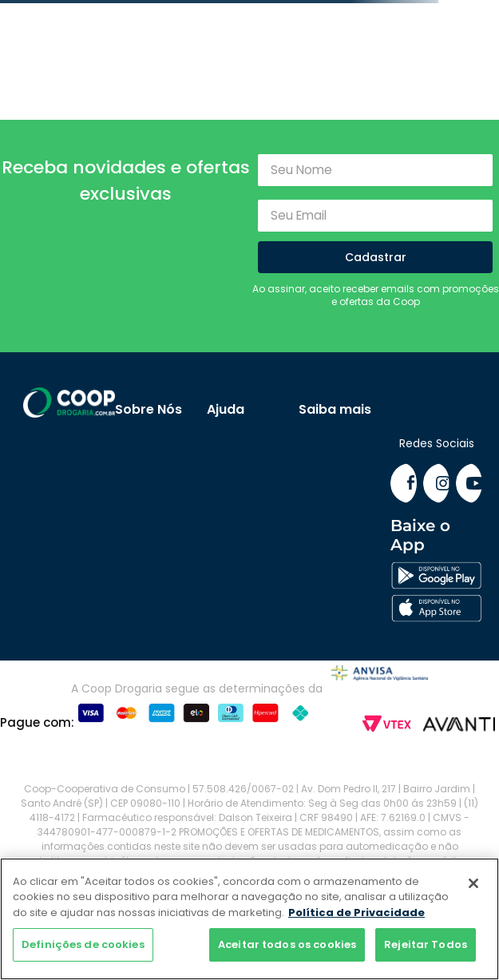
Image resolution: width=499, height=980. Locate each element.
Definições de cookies (83, 944)
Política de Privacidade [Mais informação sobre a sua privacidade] (356, 913)
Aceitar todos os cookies (287, 944)
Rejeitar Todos (426, 944)
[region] (249, 919)
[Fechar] (473, 883)
